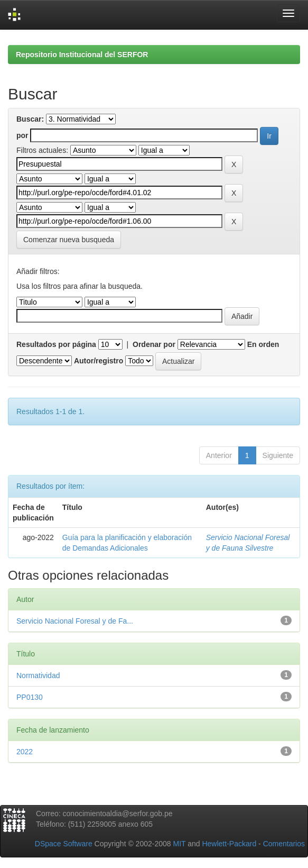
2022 (25, 752)
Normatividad (38, 675)
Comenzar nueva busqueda (69, 240)
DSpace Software (64, 844)
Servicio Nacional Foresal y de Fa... (75, 621)
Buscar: (30, 119)
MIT (179, 844)
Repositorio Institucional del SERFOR (82, 54)
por (22, 135)
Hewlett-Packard (229, 844)
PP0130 (30, 697)
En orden (263, 344)
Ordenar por (154, 344)
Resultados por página (56, 344)
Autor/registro (99, 361)
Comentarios (284, 844)
